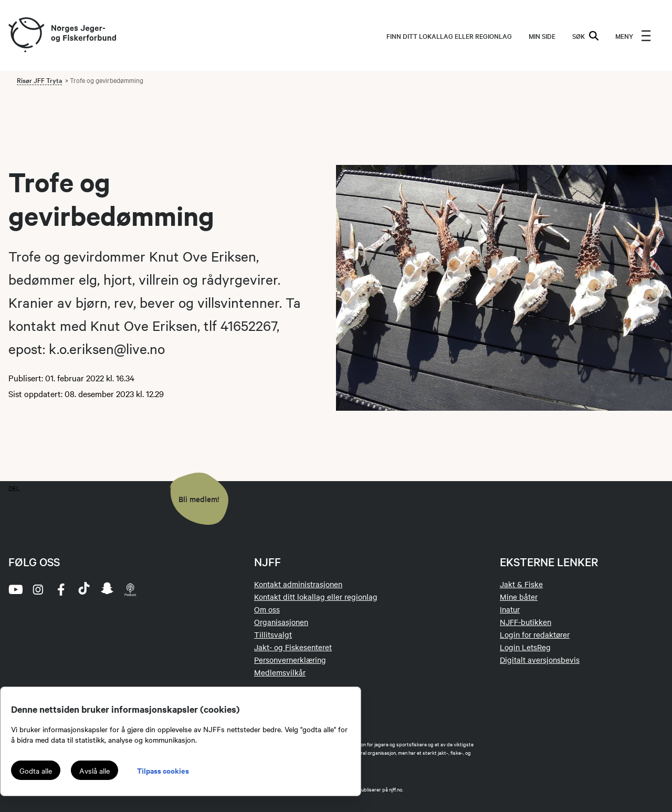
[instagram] (38, 589)
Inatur (510, 609)
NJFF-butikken (526, 622)
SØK (585, 36)
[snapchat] (107, 589)
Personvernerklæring (290, 660)
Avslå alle (94, 771)
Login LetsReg (525, 647)
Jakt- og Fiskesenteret (293, 647)
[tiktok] (84, 589)
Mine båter (519, 597)
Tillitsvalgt (273, 634)
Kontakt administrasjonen (298, 584)
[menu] (633, 36)
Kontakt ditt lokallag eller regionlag (316, 597)
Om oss (267, 609)
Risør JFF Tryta (39, 80)
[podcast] (130, 589)
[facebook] (61, 589)
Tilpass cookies (163, 770)
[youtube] (15, 589)
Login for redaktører (535, 634)
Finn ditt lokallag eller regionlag (449, 36)
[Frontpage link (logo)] (26, 35)
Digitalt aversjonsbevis (540, 660)
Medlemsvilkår (280, 672)
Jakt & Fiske (521, 584)
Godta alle (36, 771)
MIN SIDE (542, 36)
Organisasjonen (281, 622)
